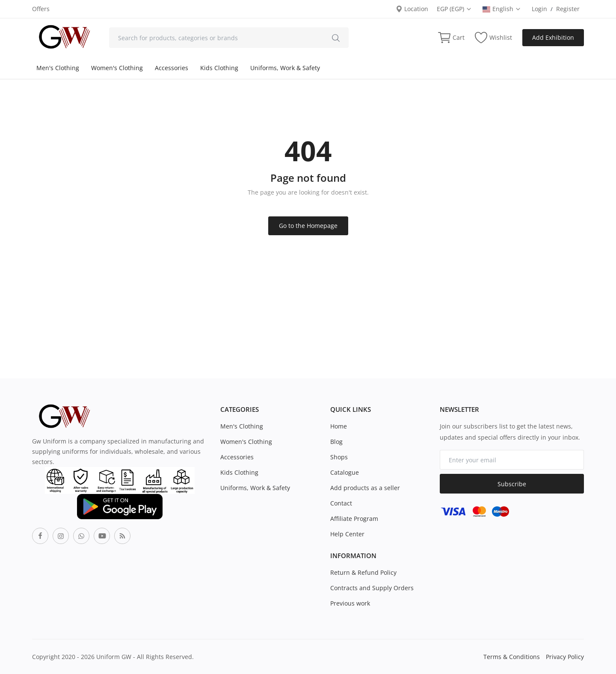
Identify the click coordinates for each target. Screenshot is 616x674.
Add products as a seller (365, 488)
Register (568, 9)
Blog (336, 442)
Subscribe (512, 484)
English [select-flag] (502, 9)
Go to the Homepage (308, 226)
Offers (41, 9)
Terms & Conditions (512, 657)
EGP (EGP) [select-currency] (454, 9)
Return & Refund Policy (363, 572)
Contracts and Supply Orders (372, 588)
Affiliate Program (354, 519)
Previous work (350, 603)
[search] (336, 38)
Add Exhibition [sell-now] (553, 37)
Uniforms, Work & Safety (285, 68)
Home (339, 426)
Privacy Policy (565, 657)
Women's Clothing (117, 68)
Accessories (172, 68)
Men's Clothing (58, 68)
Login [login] (539, 9)
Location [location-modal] (412, 9)
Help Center (347, 534)
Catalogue (345, 472)
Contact (341, 503)
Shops (339, 457)
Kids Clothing (219, 68)
